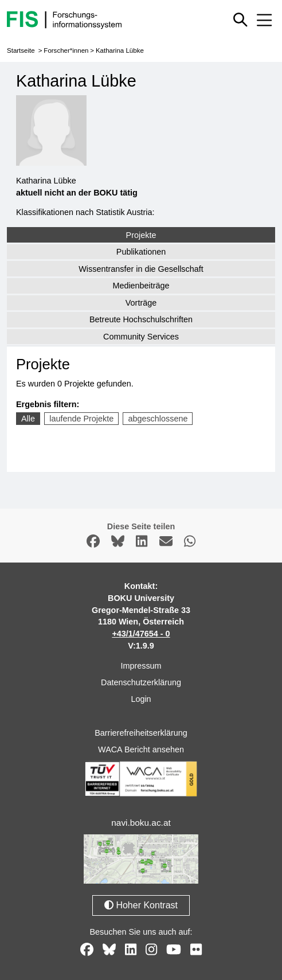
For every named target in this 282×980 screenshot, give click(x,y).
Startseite (21, 50)
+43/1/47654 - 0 (141, 634)
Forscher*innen (66, 50)
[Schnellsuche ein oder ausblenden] (240, 19)
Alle (28, 419)
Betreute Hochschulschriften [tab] (141, 319)
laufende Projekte (81, 419)
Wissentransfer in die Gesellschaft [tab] (141, 269)
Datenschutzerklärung (141, 682)
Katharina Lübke (120, 50)
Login (141, 699)
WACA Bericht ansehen (141, 749)
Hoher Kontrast (141, 905)
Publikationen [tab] (141, 252)
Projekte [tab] (141, 235)
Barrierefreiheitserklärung (141, 733)
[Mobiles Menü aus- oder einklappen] (264, 20)
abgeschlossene (158, 419)
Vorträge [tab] (141, 303)
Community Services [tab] (141, 337)
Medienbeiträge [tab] (141, 286)
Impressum (141, 666)
